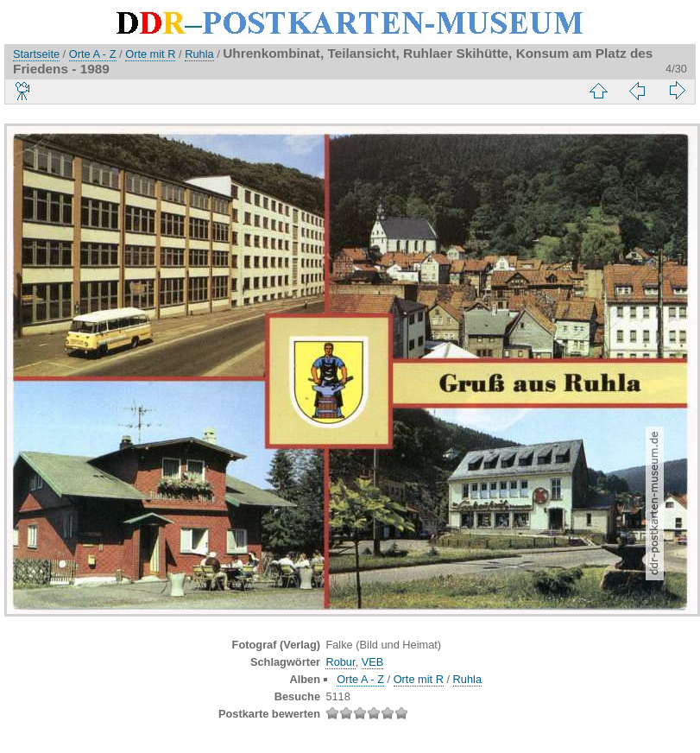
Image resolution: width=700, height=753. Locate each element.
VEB (373, 662)
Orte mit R (150, 54)
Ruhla (199, 54)
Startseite (36, 54)
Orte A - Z (93, 54)
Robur (340, 662)
